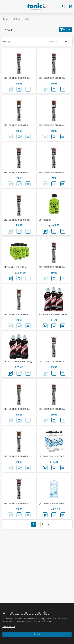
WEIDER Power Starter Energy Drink (53, 315)
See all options (9, 627)
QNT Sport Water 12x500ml (51, 456)
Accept (37, 634)
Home (5, 19)
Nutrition (16, 19)
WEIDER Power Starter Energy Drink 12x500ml (18, 362)
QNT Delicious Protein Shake (52, 504)
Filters (65, 30)
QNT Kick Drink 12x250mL (15, 267)
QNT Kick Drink (45, 220)
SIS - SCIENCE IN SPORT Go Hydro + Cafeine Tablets (16, 78)
